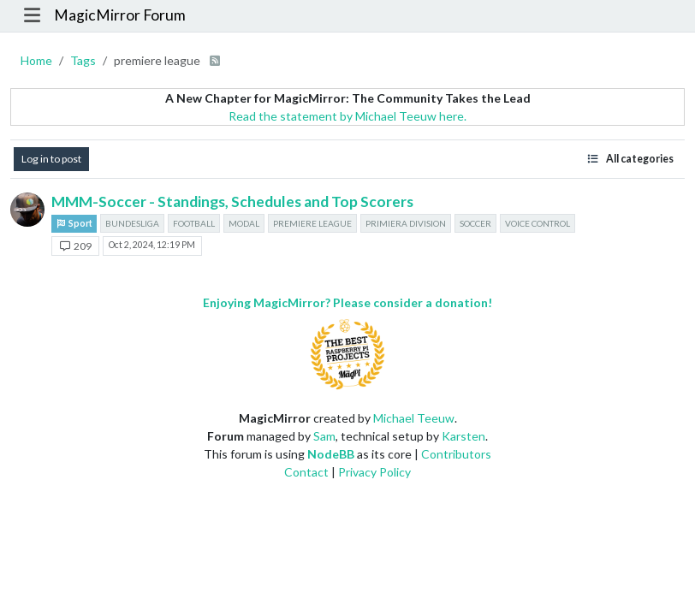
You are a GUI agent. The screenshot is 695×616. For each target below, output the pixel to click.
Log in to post (51, 159)
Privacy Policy (374, 472)
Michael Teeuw (414, 418)
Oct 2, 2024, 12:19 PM (152, 245)
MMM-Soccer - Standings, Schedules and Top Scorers (232, 201)
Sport (74, 224)
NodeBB (331, 454)
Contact (306, 472)
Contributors (456, 454)
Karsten (463, 436)
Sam (324, 436)
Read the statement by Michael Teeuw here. (347, 116)
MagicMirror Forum (120, 15)
